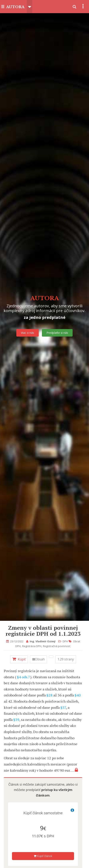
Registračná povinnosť (57, 646)
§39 (16, 720)
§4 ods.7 (24, 677)
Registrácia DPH (32, 646)
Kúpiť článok (43, 856)
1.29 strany (66, 659)
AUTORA (15, 7)
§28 (49, 695)
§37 (63, 707)
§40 (78, 695)
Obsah (38, 659)
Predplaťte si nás (57, 333)
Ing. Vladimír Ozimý (43, 641)
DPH (65, 641)
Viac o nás (28, 333)
